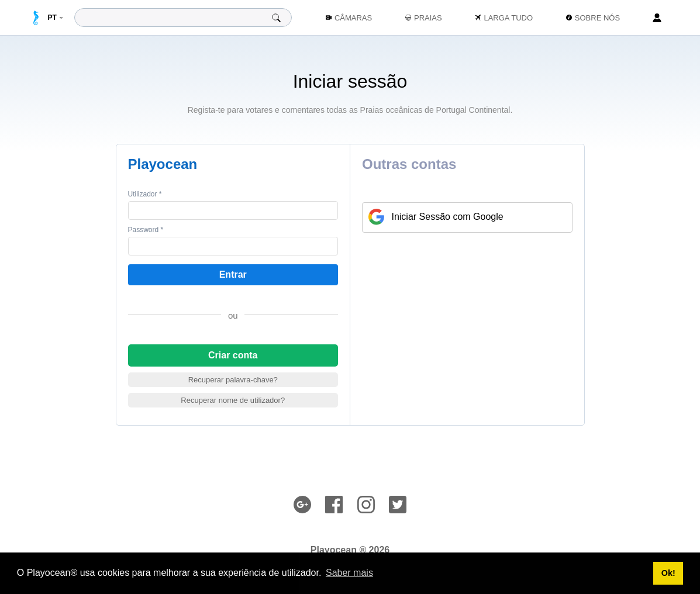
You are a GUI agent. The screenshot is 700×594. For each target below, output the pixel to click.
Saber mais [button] (349, 573)
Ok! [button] (668, 573)
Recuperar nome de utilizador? (233, 400)
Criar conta (233, 355)
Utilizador (145, 194)
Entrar (233, 274)
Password (146, 230)
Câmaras (349, 18)
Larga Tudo (504, 18)
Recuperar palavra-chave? (233, 380)
